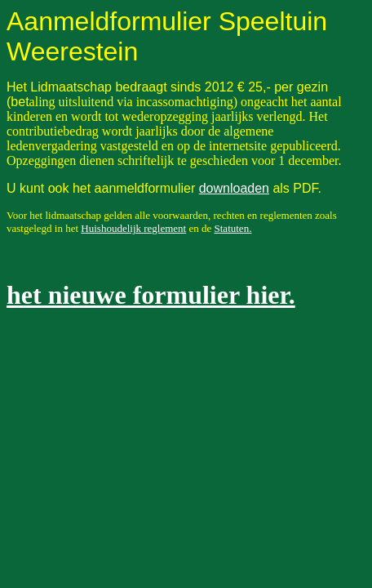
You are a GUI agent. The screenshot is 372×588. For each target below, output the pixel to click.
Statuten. (233, 228)
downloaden (234, 188)
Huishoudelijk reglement (133, 228)
